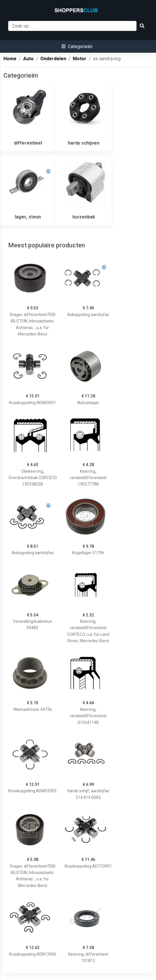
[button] (77, 46)
